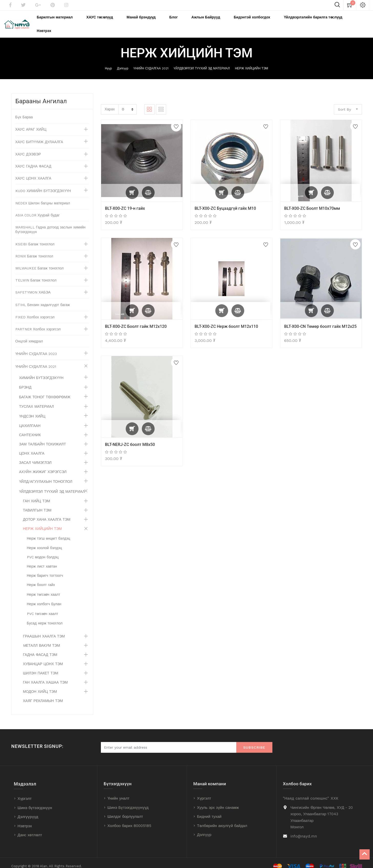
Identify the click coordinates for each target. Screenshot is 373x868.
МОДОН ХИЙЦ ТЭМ (40, 685)
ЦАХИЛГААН (30, 419)
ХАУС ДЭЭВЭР (28, 148)
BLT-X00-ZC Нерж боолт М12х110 (226, 320)
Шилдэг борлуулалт (125, 810)
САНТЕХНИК (30, 428)
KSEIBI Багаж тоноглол (35, 237)
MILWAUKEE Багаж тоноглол (40, 262)
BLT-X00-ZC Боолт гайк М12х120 (136, 320)
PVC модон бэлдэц (43, 550)
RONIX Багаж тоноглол (34, 249)
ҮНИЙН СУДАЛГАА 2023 (36, 347)
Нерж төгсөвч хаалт (44, 588)
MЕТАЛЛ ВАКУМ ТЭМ (42, 639)
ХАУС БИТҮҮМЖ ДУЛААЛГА (39, 135)
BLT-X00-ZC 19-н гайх (125, 201)
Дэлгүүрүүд (28, 810)
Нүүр (108, 62)
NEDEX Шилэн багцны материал (43, 196)
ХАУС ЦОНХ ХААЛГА (33, 172)
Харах (110, 102)
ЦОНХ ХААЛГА (32, 447)
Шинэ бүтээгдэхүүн (35, 801)
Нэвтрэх (25, 819)
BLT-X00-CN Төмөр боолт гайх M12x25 (320, 320)
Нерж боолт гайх (41, 578)
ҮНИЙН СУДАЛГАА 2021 (151, 62)
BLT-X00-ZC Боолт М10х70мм (312, 201)
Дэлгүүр (123, 62)
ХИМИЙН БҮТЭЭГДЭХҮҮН (41, 371)
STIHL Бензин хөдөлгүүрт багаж (43, 298)
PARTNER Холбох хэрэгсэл (38, 322)
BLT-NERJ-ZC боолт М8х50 (130, 438)
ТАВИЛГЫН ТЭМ (37, 504)
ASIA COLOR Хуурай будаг (38, 208)
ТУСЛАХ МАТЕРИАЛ (37, 400)
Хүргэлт (25, 792)
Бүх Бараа (24, 110)
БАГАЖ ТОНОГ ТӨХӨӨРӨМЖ (45, 390)
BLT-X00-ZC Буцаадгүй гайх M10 (225, 201)
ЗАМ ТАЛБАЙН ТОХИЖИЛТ (43, 437)
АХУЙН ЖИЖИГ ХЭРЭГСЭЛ (43, 465)
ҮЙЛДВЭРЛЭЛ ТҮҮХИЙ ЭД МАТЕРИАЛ (202, 62)
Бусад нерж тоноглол (45, 616)
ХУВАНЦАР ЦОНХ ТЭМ (43, 657)
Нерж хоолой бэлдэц (44, 541)
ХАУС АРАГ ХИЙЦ (31, 123)
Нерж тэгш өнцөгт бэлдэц (49, 532)
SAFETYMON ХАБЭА (33, 286)
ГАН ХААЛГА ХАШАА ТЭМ (45, 676)
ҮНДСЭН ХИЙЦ (32, 410)
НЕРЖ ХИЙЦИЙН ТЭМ (252, 62)
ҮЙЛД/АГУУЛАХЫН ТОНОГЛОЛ (46, 475)
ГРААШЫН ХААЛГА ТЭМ (44, 630)
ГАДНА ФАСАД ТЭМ (40, 648)
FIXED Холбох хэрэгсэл (35, 310)
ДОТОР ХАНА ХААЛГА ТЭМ (47, 513)
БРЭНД (25, 381)
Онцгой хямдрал (29, 334)
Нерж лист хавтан (42, 560)
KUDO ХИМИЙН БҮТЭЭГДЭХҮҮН (43, 184)
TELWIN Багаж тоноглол (36, 274)
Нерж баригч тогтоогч (45, 569)
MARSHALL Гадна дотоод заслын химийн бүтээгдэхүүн (51, 223)
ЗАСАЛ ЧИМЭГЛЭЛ (35, 456)
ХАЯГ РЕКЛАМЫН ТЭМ (43, 694)
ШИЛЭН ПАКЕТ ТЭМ (41, 666)
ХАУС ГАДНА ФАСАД (33, 160)
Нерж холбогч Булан (44, 597)
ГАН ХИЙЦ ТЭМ (37, 494)
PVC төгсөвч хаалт (42, 607)
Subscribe (254, 741)
